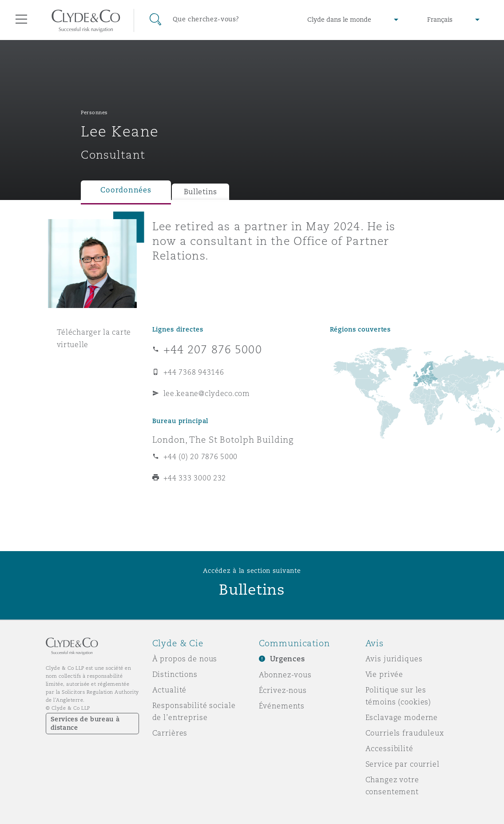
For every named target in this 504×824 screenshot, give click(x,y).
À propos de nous (185, 659)
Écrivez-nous (283, 690)
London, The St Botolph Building (223, 440)
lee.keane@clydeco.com (207, 393)
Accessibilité (389, 748)
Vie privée (385, 674)
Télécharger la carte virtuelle (94, 338)
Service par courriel (403, 764)
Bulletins (201, 192)
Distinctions (175, 674)
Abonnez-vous (285, 675)
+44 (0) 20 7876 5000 (201, 456)
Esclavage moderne (402, 717)
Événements (282, 706)
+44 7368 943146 (194, 372)
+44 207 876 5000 (213, 349)
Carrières (170, 733)
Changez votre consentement (392, 786)
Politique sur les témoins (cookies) (399, 696)
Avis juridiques (394, 659)
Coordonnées (126, 190)
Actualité (170, 690)
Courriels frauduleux (405, 733)
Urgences (288, 659)
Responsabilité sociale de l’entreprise (194, 711)
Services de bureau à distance (85, 723)
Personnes (94, 112)
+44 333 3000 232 (195, 478)
